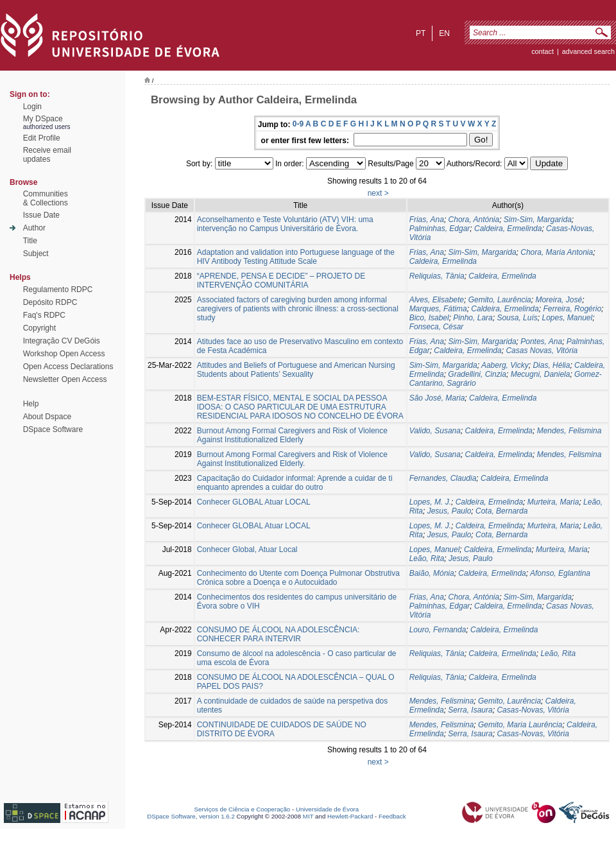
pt (421, 33)
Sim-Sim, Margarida (538, 220)
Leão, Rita (427, 558)
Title (30, 241)
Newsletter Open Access (65, 379)
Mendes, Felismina (569, 431)
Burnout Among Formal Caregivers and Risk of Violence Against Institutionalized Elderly (292, 435)
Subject (36, 254)
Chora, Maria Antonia (557, 252)
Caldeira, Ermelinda (508, 229)
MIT (308, 816)
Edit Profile (42, 138)
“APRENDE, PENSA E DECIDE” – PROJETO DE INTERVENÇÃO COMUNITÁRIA (281, 281)
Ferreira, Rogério (572, 309)
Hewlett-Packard (350, 816)
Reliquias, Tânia (437, 276)
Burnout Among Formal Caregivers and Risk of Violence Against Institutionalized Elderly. (292, 459)
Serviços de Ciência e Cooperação (243, 809)
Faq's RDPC (44, 315)
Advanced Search (588, 51)
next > (378, 193)
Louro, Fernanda (438, 630)
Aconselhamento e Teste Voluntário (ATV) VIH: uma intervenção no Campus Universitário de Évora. (285, 224)
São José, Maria (437, 398)
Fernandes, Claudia (443, 478)
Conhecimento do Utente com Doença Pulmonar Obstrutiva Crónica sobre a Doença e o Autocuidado (298, 578)
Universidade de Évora (327, 809)
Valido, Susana (435, 431)
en (444, 33)
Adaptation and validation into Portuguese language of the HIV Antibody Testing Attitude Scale (296, 257)
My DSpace (43, 119)
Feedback (392, 816)
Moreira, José (559, 300)
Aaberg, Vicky (505, 365)
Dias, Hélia (551, 365)
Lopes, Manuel (567, 318)
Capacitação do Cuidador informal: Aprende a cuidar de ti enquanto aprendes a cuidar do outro (295, 483)
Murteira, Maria (553, 502)
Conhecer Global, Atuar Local (247, 549)
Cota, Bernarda (501, 511)
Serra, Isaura (470, 710)
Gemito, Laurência (500, 300)
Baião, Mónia (432, 573)
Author (34, 228)
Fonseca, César (437, 327)
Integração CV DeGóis (62, 341)
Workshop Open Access (64, 354)
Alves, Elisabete (437, 300)
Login (32, 107)
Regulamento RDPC (58, 290)
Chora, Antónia (474, 220)
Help (31, 404)
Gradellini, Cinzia (477, 374)
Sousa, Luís (517, 318)
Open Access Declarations (68, 367)
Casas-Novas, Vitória (533, 710)
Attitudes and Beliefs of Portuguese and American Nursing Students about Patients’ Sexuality (296, 370)
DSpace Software (53, 429)
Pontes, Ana (541, 342)
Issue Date (41, 215)
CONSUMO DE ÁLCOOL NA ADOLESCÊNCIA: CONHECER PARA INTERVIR (278, 634)
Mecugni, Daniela (541, 374)
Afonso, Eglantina (560, 573)
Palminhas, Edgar (440, 229)
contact (543, 51)
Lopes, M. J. (430, 502)
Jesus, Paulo (449, 511)
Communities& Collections (46, 198)
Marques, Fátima (438, 309)
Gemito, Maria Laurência (520, 725)
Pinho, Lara (473, 318)
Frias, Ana (427, 220)
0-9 (298, 124)
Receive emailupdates (47, 155)
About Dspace (47, 417)
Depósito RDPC (50, 302)
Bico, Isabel (429, 318)
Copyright (39, 328)
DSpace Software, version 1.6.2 (191, 816)
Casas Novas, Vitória (542, 350)
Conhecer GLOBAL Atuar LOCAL (254, 502)
